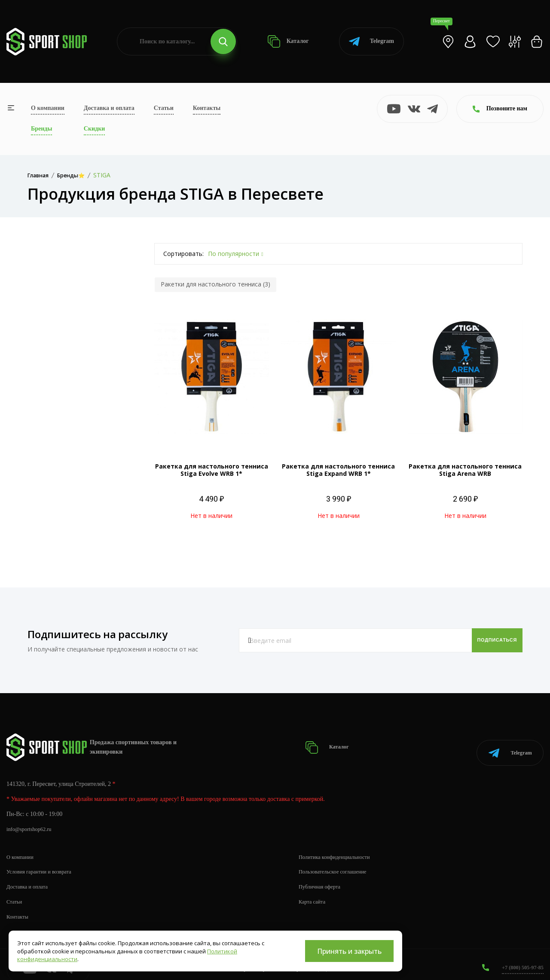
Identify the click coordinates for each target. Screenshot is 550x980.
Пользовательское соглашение (337, 863)
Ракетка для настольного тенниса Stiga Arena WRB (465, 470)
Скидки (94, 129)
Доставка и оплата (109, 108)
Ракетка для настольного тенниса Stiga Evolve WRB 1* (212, 470)
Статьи (164, 108)
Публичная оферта (322, 878)
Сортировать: (183, 254)
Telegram (371, 41)
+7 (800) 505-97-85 (520, 958)
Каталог (288, 41)
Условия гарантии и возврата (43, 863)
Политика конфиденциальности (339, 848)
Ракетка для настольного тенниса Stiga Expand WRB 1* (338, 470)
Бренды (41, 129)
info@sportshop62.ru (32, 820)
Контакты (207, 108)
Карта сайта (314, 893)
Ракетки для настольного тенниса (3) (215, 284)
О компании (48, 108)
